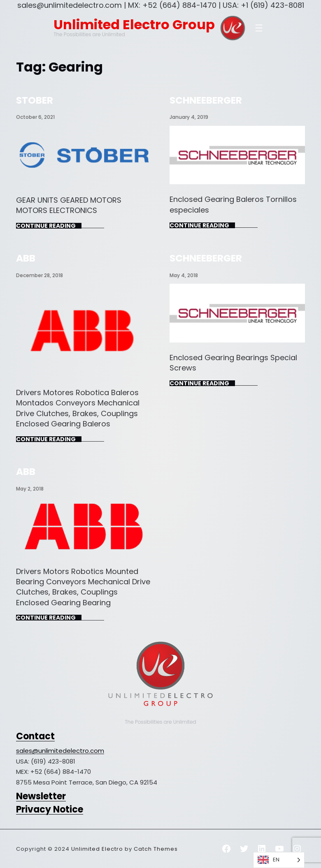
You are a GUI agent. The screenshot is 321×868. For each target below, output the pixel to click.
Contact (35, 736)
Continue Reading (46, 226)
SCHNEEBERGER (206, 100)
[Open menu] (259, 28)
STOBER (35, 100)
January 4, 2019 (189, 117)
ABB (26, 258)
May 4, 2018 (184, 275)
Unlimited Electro (97, 849)
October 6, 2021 (35, 117)
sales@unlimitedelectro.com (60, 751)
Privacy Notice (50, 809)
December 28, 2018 (40, 275)
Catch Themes (156, 849)
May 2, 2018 (30, 489)
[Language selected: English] (279, 860)
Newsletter (41, 796)
